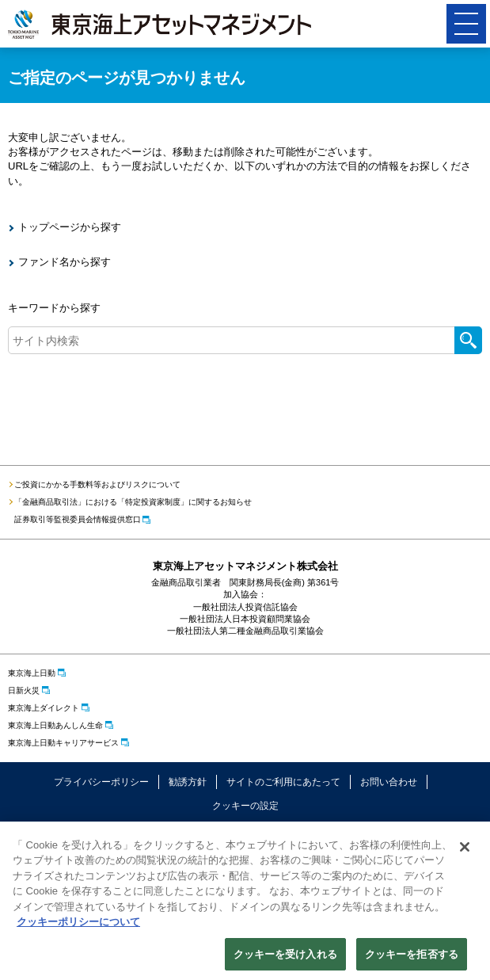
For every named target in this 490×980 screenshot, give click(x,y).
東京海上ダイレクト (44, 708)
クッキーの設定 (245, 806)
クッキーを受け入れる (285, 959)
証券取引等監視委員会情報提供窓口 (78, 519)
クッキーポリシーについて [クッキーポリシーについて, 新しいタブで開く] (78, 927)
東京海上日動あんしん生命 (55, 725)
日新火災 (24, 690)
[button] (466, 24)
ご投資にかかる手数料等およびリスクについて (97, 484)
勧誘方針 (188, 782)
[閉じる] (465, 851)
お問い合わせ (389, 782)
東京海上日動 (32, 673)
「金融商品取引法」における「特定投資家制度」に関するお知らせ (133, 502)
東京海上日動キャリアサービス (63, 743)
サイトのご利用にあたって (283, 782)
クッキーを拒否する (412, 959)
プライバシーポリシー (101, 782)
